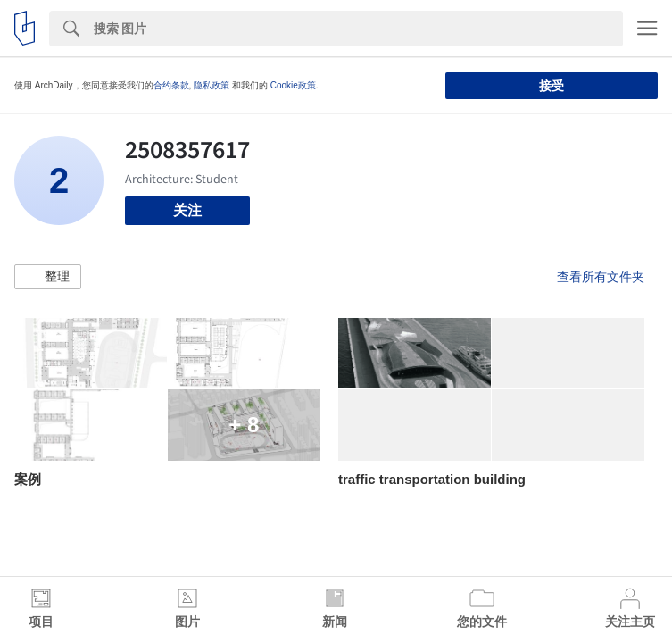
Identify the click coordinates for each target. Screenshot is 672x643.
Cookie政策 (293, 85)
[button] (48, 277)
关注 (187, 210)
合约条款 (171, 85)
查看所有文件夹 (601, 277)
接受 (552, 86)
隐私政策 (212, 85)
